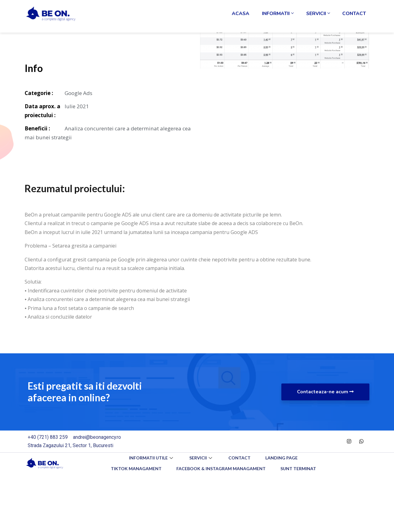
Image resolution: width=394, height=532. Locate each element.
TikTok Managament (136, 470)
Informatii (286, 17)
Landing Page (282, 459)
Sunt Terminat (299, 470)
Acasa (252, 17)
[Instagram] (349, 443)
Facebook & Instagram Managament (221, 470)
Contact (356, 17)
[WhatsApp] (361, 443)
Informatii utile (151, 459)
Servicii (323, 17)
